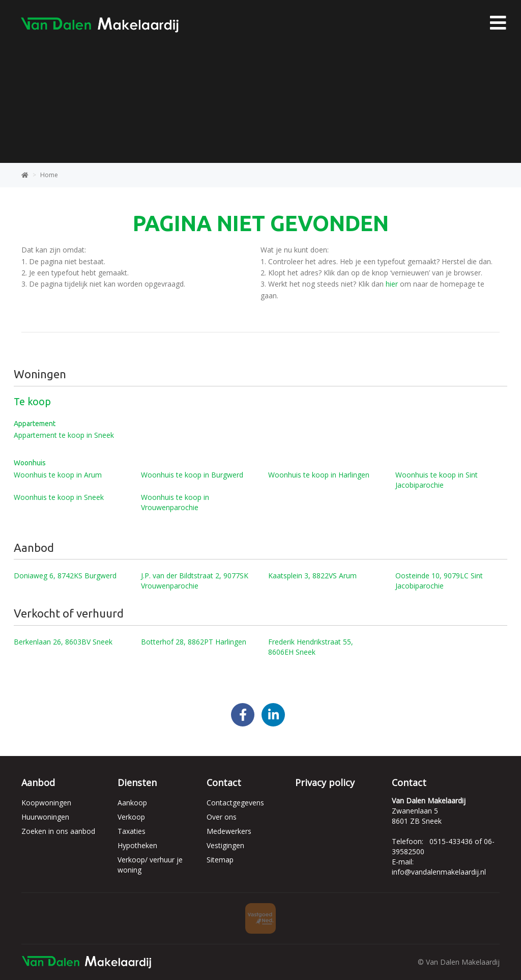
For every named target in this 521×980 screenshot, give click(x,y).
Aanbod (38, 782)
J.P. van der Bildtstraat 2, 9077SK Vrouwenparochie (195, 581)
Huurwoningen (45, 817)
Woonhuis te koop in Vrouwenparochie (175, 502)
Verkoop (131, 817)
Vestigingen (225, 845)
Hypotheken (137, 845)
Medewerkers (229, 831)
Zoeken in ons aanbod (58, 831)
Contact (224, 782)
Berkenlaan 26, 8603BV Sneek (63, 642)
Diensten (137, 782)
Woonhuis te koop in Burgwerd (192, 475)
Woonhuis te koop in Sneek (59, 497)
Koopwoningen (46, 803)
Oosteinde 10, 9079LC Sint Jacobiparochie (439, 581)
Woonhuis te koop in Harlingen (319, 475)
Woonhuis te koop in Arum (58, 475)
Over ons (222, 817)
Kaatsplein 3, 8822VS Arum (312, 576)
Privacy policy (325, 782)
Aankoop (132, 803)
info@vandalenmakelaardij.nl (439, 872)
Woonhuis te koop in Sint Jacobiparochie (437, 480)
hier (392, 284)
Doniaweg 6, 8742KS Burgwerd (65, 576)
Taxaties (132, 831)
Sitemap (220, 860)
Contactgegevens (235, 803)
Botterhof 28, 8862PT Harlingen (194, 642)
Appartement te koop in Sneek (64, 435)
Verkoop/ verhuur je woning (150, 865)
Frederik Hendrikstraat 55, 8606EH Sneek (311, 647)
